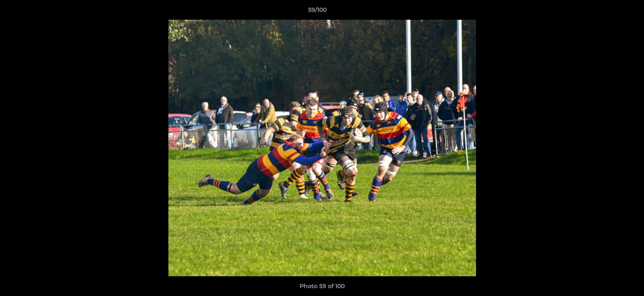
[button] (609, 12)
